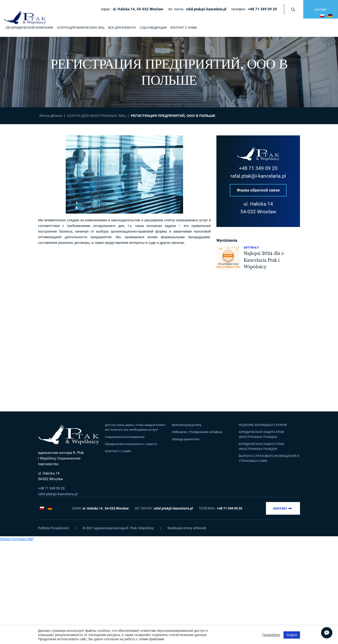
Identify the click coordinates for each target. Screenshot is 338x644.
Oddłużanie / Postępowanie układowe (197, 432)
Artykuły (251, 248)
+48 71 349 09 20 (258, 168)
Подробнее (271, 635)
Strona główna (50, 116)
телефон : (254, 9)
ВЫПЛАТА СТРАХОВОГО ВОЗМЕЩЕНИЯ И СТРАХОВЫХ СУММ (269, 458)
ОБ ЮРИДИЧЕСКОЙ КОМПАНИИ (29, 28)
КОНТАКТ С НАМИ (184, 28)
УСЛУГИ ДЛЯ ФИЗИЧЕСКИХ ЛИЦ (81, 28)
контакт (321, 9)
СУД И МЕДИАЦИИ (153, 28)
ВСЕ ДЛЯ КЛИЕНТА (122, 28)
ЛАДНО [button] (292, 635)
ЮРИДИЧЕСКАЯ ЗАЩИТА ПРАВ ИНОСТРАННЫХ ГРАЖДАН (261, 434)
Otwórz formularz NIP (17, 539)
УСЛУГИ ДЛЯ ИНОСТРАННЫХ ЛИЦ (96, 116)
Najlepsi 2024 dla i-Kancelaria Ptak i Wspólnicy (264, 260)
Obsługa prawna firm (186, 439)
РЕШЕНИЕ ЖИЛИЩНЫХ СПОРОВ (263, 425)
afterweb (200, 528)
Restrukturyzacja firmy (187, 425)
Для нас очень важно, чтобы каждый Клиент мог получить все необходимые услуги (135, 427)
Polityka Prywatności (53, 528)
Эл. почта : (197, 9)
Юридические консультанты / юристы (131, 444)
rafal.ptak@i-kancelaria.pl (258, 176)
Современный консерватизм (125, 437)
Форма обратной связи (258, 190)
